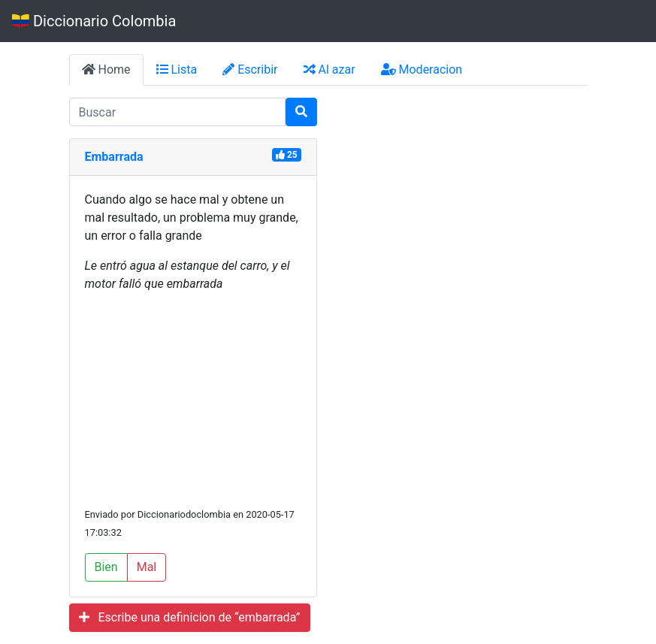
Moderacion (422, 70)
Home (106, 70)
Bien (106, 567)
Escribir (250, 70)
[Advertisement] (193, 399)
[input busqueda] (177, 112)
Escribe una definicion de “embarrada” (190, 617)
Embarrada (114, 157)
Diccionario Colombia (94, 21)
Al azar (330, 70)
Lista (177, 70)
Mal (147, 567)
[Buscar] (301, 112)
